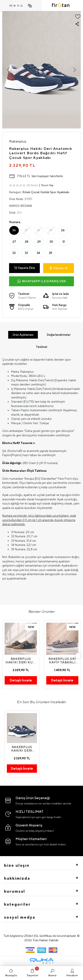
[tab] (23, 335)
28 (27, 242)
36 (14, 230)
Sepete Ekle (25, 268)
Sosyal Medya (20, 917)
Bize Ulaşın (17, 865)
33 (26, 253)
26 (63, 230)
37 (26, 230)
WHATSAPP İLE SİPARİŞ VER (42, 281)
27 (14, 242)
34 (38, 253)
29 (39, 242)
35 (51, 253)
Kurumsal (14, 891)
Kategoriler (17, 904)
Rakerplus (18, 141)
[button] (8, 70)
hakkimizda (17, 878)
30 (51, 242)
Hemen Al (59, 268)
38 (38, 230)
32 (14, 253)
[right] (78, 655)
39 (51, 230)
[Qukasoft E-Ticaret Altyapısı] (42, 961)
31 (64, 242)
